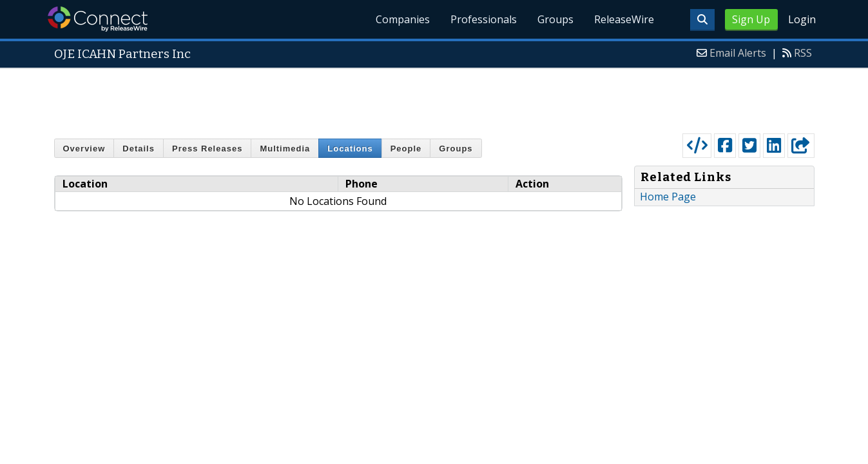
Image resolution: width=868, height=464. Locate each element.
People (406, 149)
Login (802, 19)
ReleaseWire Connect (98, 19)
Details (139, 149)
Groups (555, 19)
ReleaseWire (624, 19)
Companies (403, 19)
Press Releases (207, 149)
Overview (84, 149)
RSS (803, 53)
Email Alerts (738, 53)
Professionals (484, 19)
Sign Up (751, 19)
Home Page (668, 197)
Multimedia (285, 149)
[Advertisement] (434, 98)
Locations (350, 149)
